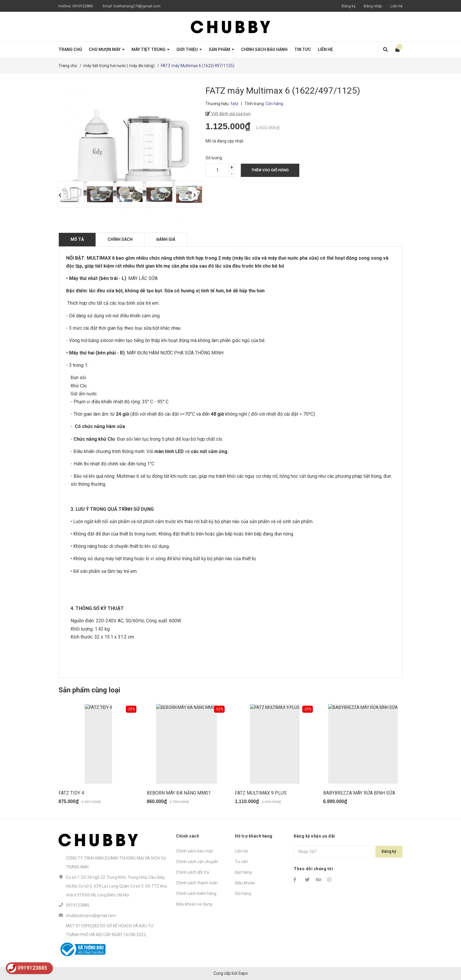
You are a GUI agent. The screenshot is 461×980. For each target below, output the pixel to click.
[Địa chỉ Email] (348, 852)
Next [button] (195, 195)
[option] (69, 194)
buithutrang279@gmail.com (137, 6)
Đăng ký (349, 6)
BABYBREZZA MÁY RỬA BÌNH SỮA (359, 793)
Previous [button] (60, 195)
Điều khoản (245, 883)
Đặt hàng (243, 872)
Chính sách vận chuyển (197, 862)
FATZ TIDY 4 (71, 793)
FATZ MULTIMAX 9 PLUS (261, 793)
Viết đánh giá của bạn (230, 114)
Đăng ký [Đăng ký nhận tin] (389, 851)
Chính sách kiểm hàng (196, 893)
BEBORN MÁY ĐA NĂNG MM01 (179, 793)
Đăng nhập (373, 6)
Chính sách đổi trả (193, 872)
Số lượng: (214, 158)
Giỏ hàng (243, 893)
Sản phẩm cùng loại (89, 690)
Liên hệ (396, 6)
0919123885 (83, 6)
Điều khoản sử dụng (194, 904)
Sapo (243, 973)
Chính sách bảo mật (194, 851)
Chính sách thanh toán (197, 883)
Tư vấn (241, 862)
